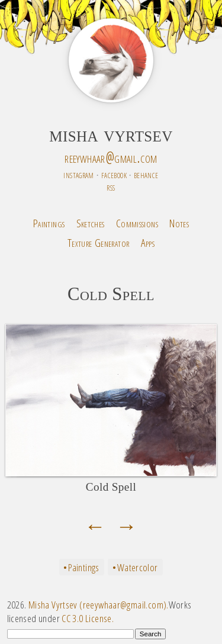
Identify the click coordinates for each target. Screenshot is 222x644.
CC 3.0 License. (88, 618)
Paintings (49, 223)
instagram (78, 174)
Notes (179, 223)
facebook (114, 174)
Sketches (91, 223)
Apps (148, 242)
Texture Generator (99, 242)
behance (146, 174)
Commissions (137, 223)
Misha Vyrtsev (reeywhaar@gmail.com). (99, 605)
